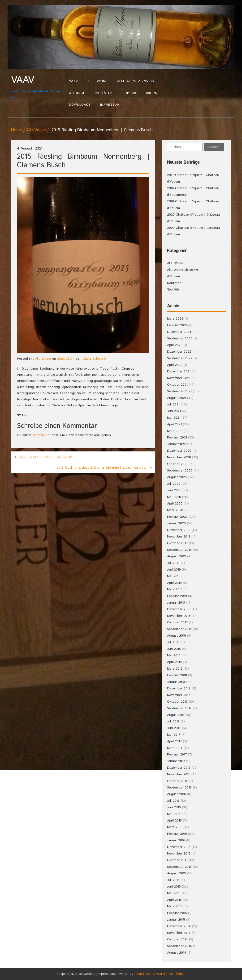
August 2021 (177, 398)
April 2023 (175, 345)
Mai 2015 (174, 893)
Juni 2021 (174, 411)
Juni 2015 (174, 887)
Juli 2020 (174, 484)
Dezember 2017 (179, 688)
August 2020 (177, 477)
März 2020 (175, 510)
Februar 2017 (177, 755)
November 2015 (179, 854)
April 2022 (175, 365)
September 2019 (179, 550)
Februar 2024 (177, 325)
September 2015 (179, 867)
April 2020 (175, 504)
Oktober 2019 (177, 543)
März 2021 (175, 431)
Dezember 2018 (179, 609)
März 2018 (175, 669)
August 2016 (177, 794)
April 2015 (174, 900)
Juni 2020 (174, 490)
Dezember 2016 (179, 768)
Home (17, 130)
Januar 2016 (176, 840)
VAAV (73, 81)
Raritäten (103, 93)
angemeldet (42, 435)
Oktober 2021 (177, 385)
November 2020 (179, 457)
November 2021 (179, 378)
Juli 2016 (173, 801)
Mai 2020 (174, 497)
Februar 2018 (177, 675)
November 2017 (179, 695)
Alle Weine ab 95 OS (136, 81)
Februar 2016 (177, 834)
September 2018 (179, 629)
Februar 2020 (177, 517)
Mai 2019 (174, 576)
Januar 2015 (176, 920)
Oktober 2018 (177, 622)
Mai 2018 (174, 655)
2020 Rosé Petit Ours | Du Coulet (46, 457)
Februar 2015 (177, 913)
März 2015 (175, 906)
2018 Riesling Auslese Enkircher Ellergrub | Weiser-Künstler (102, 468)
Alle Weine (97, 81)
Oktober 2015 (177, 860)
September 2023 (180, 338)
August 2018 (177, 636)
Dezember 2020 (179, 451)
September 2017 (179, 708)
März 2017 (175, 748)
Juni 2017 (174, 728)
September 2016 (179, 788)
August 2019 (177, 556)
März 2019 (175, 589)
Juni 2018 (174, 649)
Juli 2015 (173, 880)
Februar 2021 (177, 438)
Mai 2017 (174, 735)
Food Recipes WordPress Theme (160, 974)
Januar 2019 (176, 603)
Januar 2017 (176, 761)
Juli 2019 (173, 563)
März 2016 (175, 827)
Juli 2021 (173, 405)
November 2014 (179, 933)
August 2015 (177, 873)
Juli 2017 (173, 721)
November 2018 (179, 616)
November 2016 (179, 774)
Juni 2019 (174, 570)
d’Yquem (77, 93)
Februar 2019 (177, 596)
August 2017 (177, 715)
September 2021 (179, 391)
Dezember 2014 (179, 926)
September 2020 (180, 471)
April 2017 (174, 741)
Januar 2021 (176, 444)
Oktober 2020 (178, 464)
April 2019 (174, 583)
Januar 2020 (176, 523)
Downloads (80, 105)
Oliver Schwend (94, 359)
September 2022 (180, 358)
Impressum (110, 105)
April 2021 (174, 424)
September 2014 (179, 946)
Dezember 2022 (179, 352)
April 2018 (174, 662)
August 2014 (177, 953)
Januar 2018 (176, 682)
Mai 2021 (174, 418)
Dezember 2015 (179, 847)
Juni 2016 (174, 807)
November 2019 (179, 537)
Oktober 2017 (177, 702)
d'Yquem (173, 276)
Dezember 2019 (179, 530)
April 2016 (174, 821)
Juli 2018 (173, 642)
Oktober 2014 (177, 939)
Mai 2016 (174, 814)
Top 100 (129, 93)
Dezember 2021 (179, 371)
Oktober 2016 (177, 781)
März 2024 (175, 319)
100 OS (151, 93)
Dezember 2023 (179, 332)
